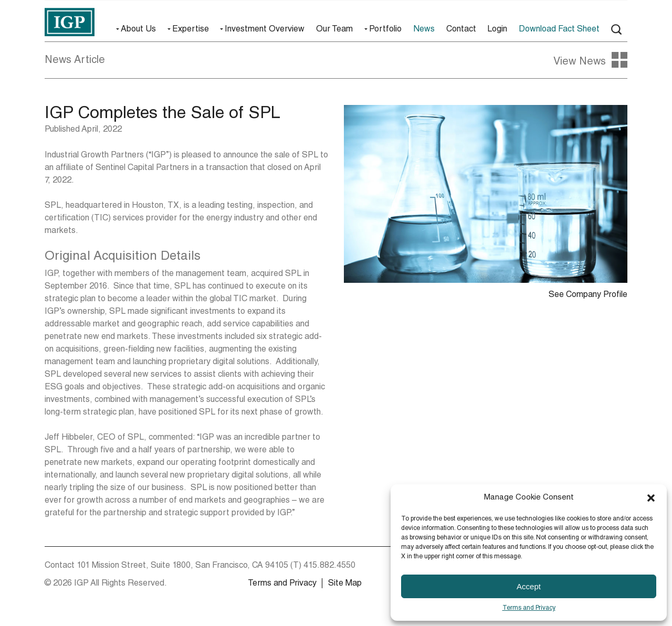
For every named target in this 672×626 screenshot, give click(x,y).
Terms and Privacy (529, 608)
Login (497, 30)
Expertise (191, 30)
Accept (529, 586)
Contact (461, 30)
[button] (651, 498)
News (424, 30)
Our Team (334, 30)
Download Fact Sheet (559, 30)
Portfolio (385, 30)
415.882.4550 (329, 566)
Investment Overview (265, 30)
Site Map (345, 584)
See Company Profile (588, 295)
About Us (138, 30)
